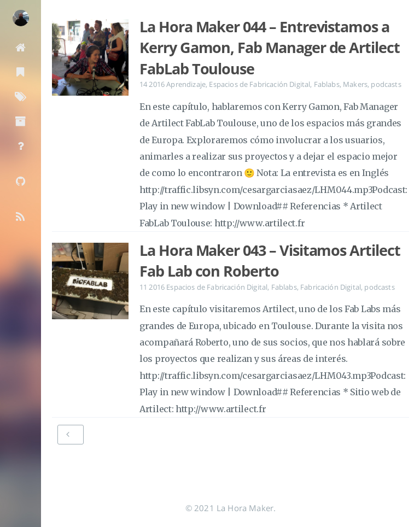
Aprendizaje (186, 84)
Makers (355, 84)
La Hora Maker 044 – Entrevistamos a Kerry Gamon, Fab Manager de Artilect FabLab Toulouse (270, 48)
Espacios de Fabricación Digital (259, 84)
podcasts (386, 84)
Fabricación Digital (331, 287)
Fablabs (327, 84)
